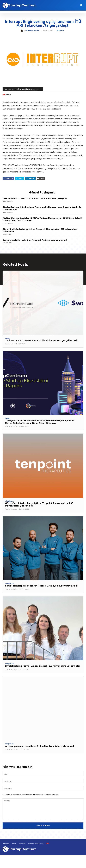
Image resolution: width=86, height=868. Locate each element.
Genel (8, 338)
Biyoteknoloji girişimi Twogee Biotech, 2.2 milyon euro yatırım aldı (43, 666)
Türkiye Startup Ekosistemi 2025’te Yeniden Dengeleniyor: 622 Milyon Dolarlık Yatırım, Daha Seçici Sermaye (42, 219)
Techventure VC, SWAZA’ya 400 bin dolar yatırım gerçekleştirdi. (35, 198)
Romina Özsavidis (33, 31)
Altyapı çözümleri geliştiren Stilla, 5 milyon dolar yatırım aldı (40, 746)
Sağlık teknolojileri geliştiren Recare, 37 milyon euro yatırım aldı (35, 240)
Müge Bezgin (9, 344)
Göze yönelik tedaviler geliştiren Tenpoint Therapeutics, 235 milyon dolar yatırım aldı (40, 230)
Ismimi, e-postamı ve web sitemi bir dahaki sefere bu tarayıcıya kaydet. (32, 795)
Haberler (60, 31)
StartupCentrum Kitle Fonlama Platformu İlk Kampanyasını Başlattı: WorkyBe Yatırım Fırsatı (42, 208)
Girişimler (9, 501)
